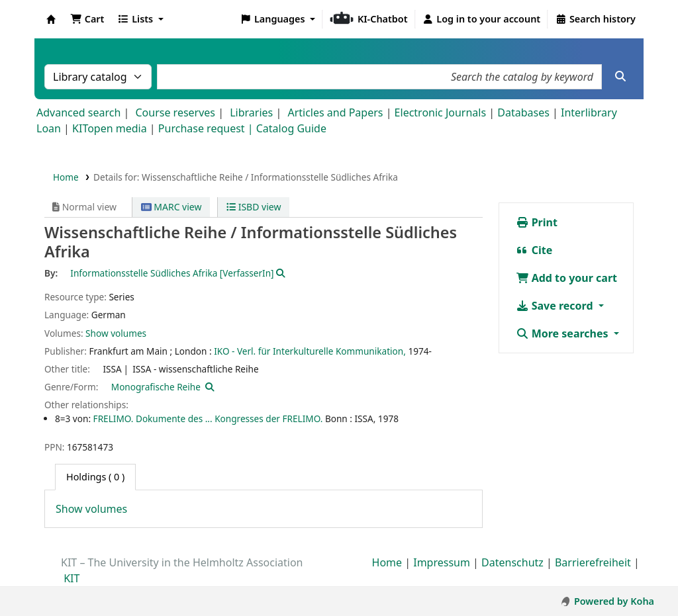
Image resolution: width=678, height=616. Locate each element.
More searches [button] (563, 333)
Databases (523, 112)
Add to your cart (567, 278)
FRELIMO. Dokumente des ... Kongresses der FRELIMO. (208, 418)
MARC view (171, 207)
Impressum (442, 562)
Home (66, 177)
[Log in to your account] (482, 19)
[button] (87, 19)
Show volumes (116, 333)
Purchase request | (207, 128)
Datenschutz (512, 562)
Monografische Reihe (156, 387)
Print (537, 222)
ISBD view (254, 207)
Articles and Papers (335, 112)
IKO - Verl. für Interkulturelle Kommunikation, (310, 351)
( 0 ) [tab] (95, 477)
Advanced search (78, 112)
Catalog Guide (291, 128)
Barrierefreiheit (593, 562)
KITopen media (110, 128)
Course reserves (175, 112)
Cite (534, 250)
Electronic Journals (441, 112)
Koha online (51, 19)
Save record (556, 306)
